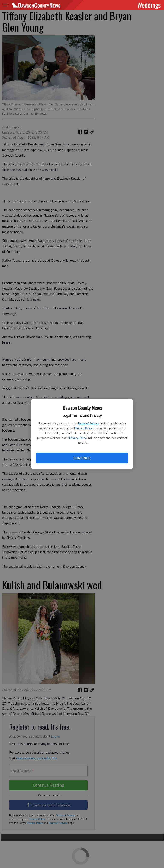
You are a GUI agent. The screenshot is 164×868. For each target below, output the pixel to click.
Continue (82, 458)
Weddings (149, 5)
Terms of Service (88, 423)
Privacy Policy (84, 428)
